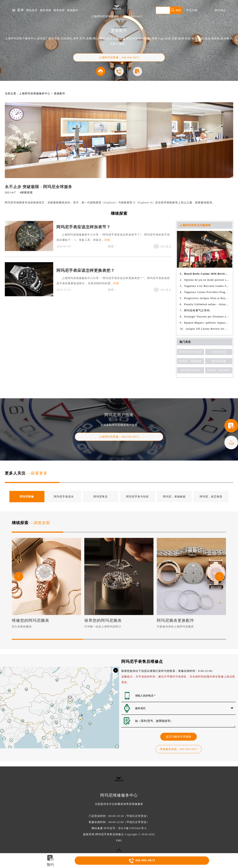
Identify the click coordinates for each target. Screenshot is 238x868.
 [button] (219, 576)
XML (119, 840)
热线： (179, 749)
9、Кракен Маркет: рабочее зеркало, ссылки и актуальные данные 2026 (205, 323)
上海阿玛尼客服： (119, 57)
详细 (107, 240)
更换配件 (73, 10)
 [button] (19, 576)
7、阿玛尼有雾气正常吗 (195, 310)
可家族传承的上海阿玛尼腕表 (175, 627)
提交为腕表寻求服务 (179, 737)
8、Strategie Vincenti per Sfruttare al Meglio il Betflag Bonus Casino (205, 317)
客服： (119, 437)
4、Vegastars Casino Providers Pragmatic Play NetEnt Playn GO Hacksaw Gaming (205, 292)
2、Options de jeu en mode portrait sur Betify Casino (205, 280)
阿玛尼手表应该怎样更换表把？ (86, 270)
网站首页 (32, 10)
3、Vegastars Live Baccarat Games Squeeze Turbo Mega (205, 286)
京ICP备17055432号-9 (132, 828)
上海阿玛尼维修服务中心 (35, 94)
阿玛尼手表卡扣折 (190, 352)
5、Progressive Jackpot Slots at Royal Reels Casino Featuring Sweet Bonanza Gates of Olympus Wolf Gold (205, 298)
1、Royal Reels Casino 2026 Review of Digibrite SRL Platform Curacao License (205, 274)
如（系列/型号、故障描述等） (185, 721)
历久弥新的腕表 (22, 627)
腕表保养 (59, 10)
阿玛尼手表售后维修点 (110, 834)
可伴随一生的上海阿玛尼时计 (103, 627)
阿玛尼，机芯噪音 (219, 370)
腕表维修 (46, 10)
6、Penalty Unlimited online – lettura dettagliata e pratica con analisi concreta (205, 304)
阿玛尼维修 (219, 361)
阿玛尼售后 (219, 352)
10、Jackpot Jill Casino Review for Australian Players (205, 329)
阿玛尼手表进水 (191, 370)
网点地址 (220, 10)
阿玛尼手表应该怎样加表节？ (84, 227)
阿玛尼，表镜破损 (190, 361)
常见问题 (192, 10)
